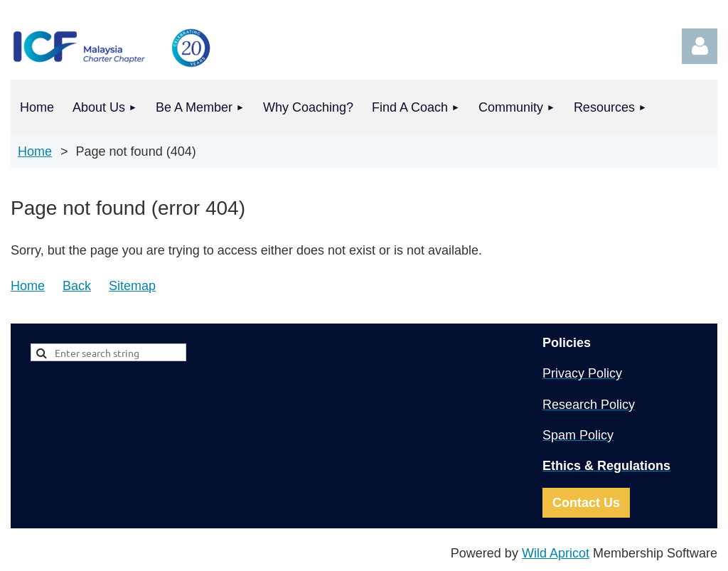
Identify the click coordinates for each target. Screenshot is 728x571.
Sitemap (132, 286)
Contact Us (586, 503)
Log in (700, 46)
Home (35, 151)
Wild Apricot (556, 553)
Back (77, 286)
